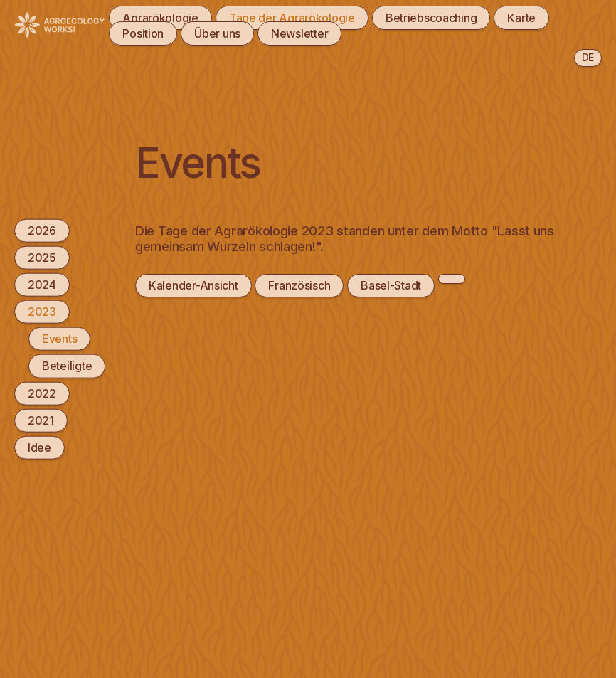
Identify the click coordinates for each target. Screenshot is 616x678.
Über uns (217, 33)
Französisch (299, 285)
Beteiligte (67, 366)
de (588, 57)
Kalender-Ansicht (193, 285)
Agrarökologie (160, 18)
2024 (42, 285)
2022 (42, 393)
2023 (42, 312)
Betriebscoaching (431, 18)
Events (59, 339)
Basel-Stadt (391, 285)
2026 (42, 230)
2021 (41, 420)
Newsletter (299, 33)
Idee (39, 447)
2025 (42, 257)
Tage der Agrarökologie (292, 18)
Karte (521, 18)
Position (143, 33)
